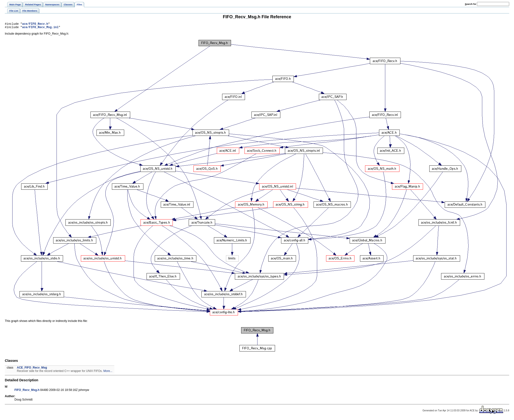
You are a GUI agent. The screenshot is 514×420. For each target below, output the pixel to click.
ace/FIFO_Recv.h (35, 24)
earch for (471, 4)
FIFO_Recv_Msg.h (27, 391)
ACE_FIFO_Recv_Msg (32, 369)
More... (108, 372)
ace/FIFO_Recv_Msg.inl (40, 28)
